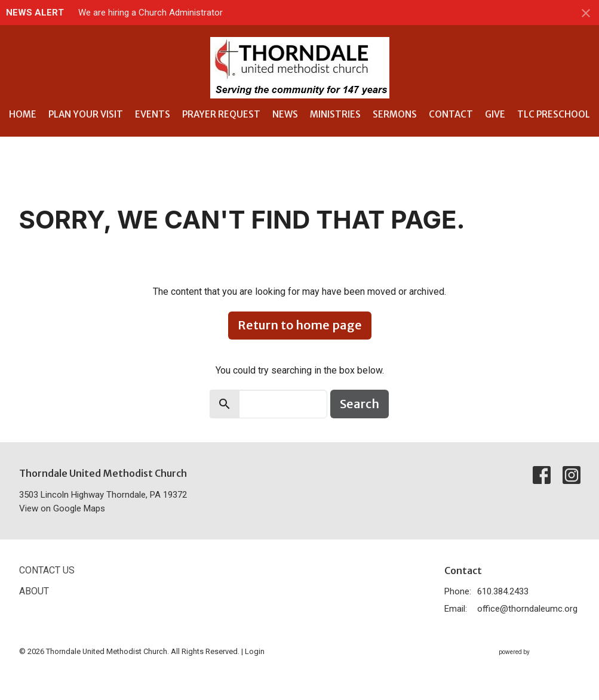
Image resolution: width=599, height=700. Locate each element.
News (285, 114)
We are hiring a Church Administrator (150, 13)
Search (360, 404)
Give (495, 114)
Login (255, 651)
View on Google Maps (62, 508)
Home (23, 114)
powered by (540, 652)
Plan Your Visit (86, 114)
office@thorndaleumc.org (527, 609)
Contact (451, 114)
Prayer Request (221, 114)
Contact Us (47, 570)
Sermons (395, 114)
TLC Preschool (554, 114)
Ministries (335, 114)
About (34, 591)
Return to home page (300, 325)
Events (153, 114)
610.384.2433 (503, 591)
